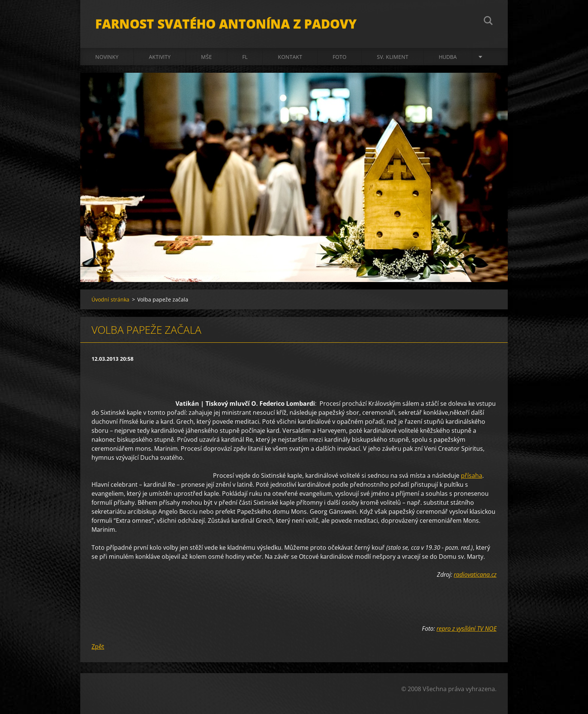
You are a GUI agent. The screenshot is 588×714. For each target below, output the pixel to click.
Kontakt (290, 57)
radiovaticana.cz (475, 574)
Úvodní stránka (110, 299)
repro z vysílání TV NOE (466, 628)
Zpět (98, 646)
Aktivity (160, 57)
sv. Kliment (393, 57)
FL (245, 57)
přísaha (472, 475)
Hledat (488, 22)
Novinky (107, 57)
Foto (340, 57)
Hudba (448, 57)
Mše (206, 57)
